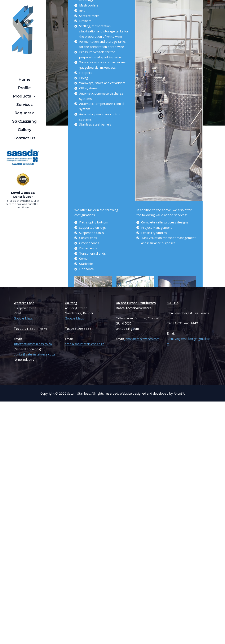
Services (25, 105)
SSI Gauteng (24, 121)
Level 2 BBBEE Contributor (23, 195)
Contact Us (24, 138)
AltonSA (179, 393)
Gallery (25, 130)
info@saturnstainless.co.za (33, 344)
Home (25, 80)
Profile (24, 88)
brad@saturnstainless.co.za (85, 344)
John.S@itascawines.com (142, 339)
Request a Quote (25, 114)
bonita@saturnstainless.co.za (35, 354)
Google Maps (23, 318)
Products (25, 96)
